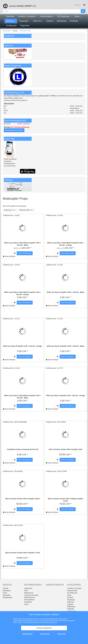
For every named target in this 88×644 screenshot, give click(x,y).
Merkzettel (6, 595)
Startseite (10, 16)
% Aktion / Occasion (27, 16)
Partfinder (74, 21)
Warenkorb (7, 591)
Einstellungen (8, 597)
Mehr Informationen (25, 253)
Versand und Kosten (32, 595)
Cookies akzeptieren (44, 628)
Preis (10, 210)
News (26, 604)
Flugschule (25, 26)
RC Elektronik (64, 16)
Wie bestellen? (30, 600)
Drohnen (11, 21)
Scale (78, 16)
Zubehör (50, 21)
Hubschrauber (47, 16)
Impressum (28, 588)
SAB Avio (38, 21)
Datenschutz (29, 593)
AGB (26, 591)
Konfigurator (11, 26)
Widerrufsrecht (30, 597)
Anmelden (78, 5)
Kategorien (9, 36)
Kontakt (5, 588)
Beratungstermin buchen (14, 130)
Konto (5, 593)
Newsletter (28, 602)
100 (27, 210)
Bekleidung (62, 21)
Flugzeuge (24, 21)
